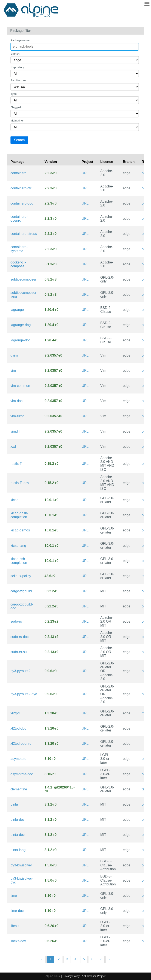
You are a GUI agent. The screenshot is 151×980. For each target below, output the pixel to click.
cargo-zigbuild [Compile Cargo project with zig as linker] (21, 591)
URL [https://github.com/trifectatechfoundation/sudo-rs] (85, 621)
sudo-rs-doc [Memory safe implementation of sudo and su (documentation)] (19, 637)
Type (14, 94)
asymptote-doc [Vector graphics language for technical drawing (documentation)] (22, 774)
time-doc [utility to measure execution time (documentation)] (17, 911)
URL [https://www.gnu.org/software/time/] (85, 896)
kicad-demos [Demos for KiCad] (20, 530)
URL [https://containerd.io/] (85, 173)
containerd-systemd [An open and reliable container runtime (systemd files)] (19, 249)
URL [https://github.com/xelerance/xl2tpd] (85, 713)
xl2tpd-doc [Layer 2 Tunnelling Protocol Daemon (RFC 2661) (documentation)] (18, 728)
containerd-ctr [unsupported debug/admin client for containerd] (21, 188)
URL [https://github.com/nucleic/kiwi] (85, 865)
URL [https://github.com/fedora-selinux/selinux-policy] (85, 576)
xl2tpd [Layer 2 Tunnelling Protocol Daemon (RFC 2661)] (15, 713)
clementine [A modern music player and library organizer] (19, 789)
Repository (17, 67)
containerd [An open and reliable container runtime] (19, 173)
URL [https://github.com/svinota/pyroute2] (85, 671)
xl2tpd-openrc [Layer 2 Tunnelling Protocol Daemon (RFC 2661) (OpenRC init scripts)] (21, 744)
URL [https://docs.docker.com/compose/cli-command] (85, 264)
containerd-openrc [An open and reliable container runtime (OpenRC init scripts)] (19, 219)
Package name (20, 40)
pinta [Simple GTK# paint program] (14, 804)
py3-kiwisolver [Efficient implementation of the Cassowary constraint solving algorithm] (21, 865)
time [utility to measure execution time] (14, 896)
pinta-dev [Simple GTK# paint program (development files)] (18, 820)
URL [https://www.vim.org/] (85, 355)
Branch (15, 54)
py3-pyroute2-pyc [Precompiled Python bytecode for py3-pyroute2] (24, 694)
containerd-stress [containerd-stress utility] (24, 234)
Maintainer (17, 121)
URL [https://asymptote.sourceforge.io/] (85, 759)
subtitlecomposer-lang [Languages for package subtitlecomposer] (24, 295)
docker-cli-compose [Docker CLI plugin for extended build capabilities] (18, 264)
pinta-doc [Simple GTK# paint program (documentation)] (18, 835)
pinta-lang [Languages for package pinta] (18, 850)
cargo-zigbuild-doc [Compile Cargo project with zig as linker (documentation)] (22, 606)
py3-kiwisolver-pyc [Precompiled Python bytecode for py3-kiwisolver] (22, 880)
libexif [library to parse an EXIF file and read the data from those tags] (15, 926)
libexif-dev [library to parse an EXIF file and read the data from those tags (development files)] (18, 941)
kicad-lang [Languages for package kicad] (18, 546)
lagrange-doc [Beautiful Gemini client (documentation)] (20, 340)
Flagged (16, 107)
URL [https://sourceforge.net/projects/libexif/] (85, 926)
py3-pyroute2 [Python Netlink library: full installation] (20, 671)
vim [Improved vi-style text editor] (13, 371)
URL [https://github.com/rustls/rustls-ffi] (85, 464)
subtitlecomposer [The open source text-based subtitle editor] (23, 279)
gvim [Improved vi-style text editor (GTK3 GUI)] (14, 355)
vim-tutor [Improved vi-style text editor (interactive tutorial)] (17, 416)
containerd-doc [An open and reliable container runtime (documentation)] (22, 203)
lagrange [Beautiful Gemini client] (17, 310)
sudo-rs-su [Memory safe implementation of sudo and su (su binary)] (19, 652)
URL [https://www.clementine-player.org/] (85, 789)
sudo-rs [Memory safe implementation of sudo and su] (16, 621)
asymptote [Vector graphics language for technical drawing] (18, 759)
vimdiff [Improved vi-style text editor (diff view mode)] (15, 431)
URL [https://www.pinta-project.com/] (85, 804)
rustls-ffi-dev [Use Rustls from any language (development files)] (20, 483)
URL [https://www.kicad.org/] (85, 500)
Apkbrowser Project (94, 976)
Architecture (18, 80)
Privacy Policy (71, 976)
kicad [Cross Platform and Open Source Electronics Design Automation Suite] (14, 500)
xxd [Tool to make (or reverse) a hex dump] (13, 447)
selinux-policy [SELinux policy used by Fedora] (21, 576)
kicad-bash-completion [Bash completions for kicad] (19, 515)
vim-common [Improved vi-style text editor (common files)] (20, 386)
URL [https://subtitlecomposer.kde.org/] (85, 279)
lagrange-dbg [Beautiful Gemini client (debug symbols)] (21, 325)
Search (19, 140)
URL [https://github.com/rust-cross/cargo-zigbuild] (85, 591)
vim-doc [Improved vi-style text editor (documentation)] (16, 401)
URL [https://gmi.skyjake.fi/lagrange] (85, 310)
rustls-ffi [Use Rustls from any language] (16, 464)
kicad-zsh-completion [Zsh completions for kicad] (19, 561)
